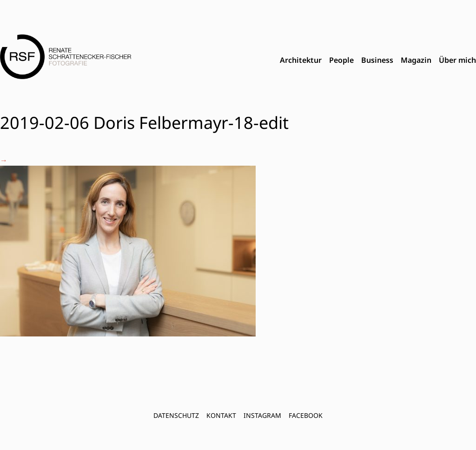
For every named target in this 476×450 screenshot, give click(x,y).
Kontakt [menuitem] (221, 415)
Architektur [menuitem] (301, 60)
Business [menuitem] (377, 60)
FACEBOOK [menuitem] (306, 415)
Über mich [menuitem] (457, 60)
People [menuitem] (341, 60)
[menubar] (378, 60)
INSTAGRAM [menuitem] (262, 415)
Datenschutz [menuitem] (176, 415)
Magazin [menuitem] (416, 60)
